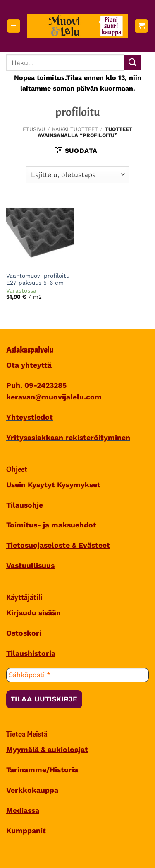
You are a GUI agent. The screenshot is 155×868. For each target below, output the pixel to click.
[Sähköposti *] (77, 675)
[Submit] (132, 63)
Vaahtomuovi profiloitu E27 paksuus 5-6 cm (38, 279)
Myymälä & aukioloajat (47, 750)
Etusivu (34, 129)
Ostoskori (24, 633)
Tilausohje (25, 505)
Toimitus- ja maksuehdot (51, 525)
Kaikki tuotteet (75, 129)
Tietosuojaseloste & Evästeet (58, 545)
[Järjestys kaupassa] (77, 174)
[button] (14, 26)
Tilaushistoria (31, 653)
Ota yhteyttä (29, 365)
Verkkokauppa (32, 790)
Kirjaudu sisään (33, 613)
